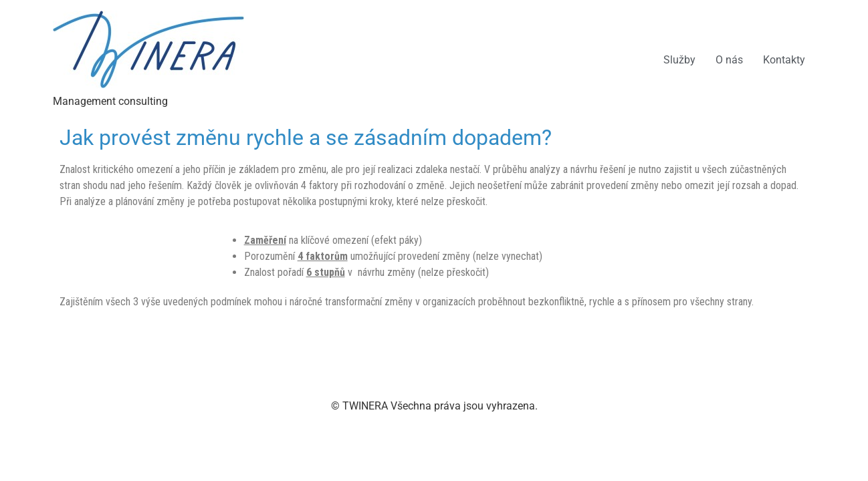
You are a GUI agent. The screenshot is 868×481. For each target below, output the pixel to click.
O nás (729, 60)
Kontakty (784, 60)
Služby (679, 60)
